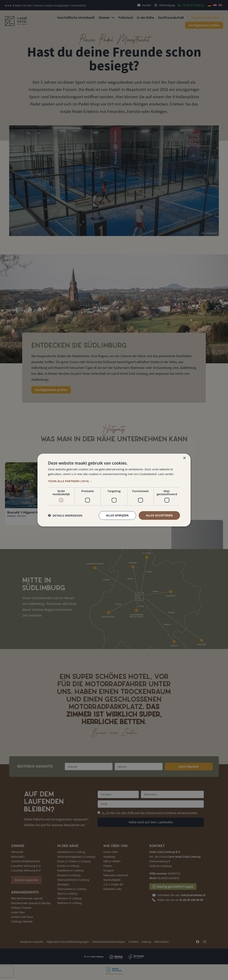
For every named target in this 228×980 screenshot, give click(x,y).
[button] (114, 481)
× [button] (184, 458)
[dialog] (114, 490)
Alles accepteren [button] (159, 515)
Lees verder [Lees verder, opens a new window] (166, 474)
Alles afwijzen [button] (117, 515)
